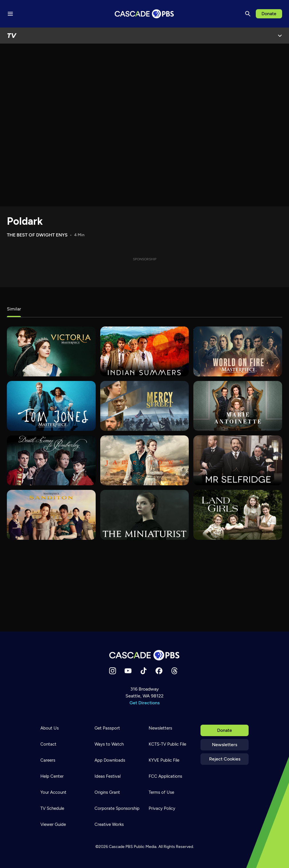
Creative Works (109, 824)
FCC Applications (165, 776)
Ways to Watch (109, 744)
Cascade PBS (121, 847)
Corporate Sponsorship (117, 808)
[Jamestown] (145, 460)
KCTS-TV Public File (167, 744)
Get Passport (107, 728)
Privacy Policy (162, 808)
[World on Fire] (238, 351)
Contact (48, 744)
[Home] (145, 655)
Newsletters (225, 745)
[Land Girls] (238, 515)
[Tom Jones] (51, 406)
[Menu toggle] (10, 14)
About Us (50, 728)
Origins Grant (107, 792)
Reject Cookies (225, 759)
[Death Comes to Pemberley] (51, 460)
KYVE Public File (164, 760)
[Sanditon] (51, 515)
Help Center (52, 776)
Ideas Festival (108, 776)
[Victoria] (51, 351)
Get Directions (144, 703)
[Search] (248, 14)
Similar (14, 309)
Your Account (53, 792)
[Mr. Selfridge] (238, 460)
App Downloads (110, 760)
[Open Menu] (280, 36)
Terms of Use (161, 792)
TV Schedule (52, 808)
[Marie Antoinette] (238, 406)
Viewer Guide (53, 824)
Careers (48, 760)
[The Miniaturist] (145, 515)
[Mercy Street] (145, 406)
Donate (269, 14)
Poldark (25, 221)
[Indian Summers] (145, 351)
